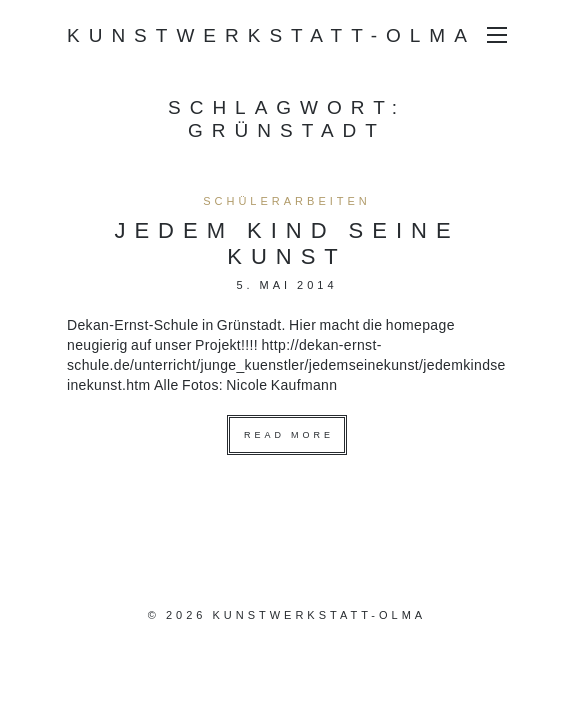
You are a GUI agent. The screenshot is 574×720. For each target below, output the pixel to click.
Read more (289, 434)
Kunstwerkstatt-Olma (271, 34)
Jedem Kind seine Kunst (286, 242)
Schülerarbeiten (287, 200)
